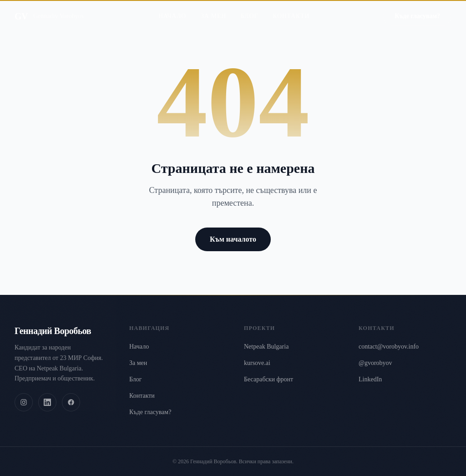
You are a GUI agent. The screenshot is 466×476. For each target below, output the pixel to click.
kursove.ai (257, 363)
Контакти (291, 9)
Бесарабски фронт (268, 379)
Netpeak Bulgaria (266, 347)
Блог (249, 9)
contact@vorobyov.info (389, 347)
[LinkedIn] (47, 402)
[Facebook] (71, 402)
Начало (172, 9)
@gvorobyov (375, 363)
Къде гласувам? (150, 412)
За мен (213, 9)
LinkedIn (370, 379)
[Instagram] (24, 402)
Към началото (233, 239)
